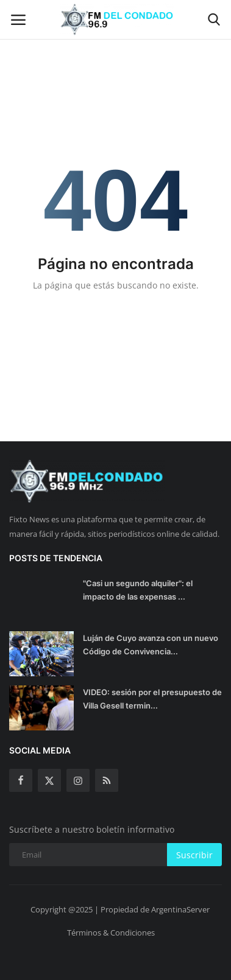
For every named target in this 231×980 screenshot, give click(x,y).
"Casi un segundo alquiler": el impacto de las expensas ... (138, 590)
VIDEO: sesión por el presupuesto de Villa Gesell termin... (152, 699)
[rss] (107, 780)
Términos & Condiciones (111, 933)
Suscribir (194, 855)
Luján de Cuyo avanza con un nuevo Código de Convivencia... (151, 645)
